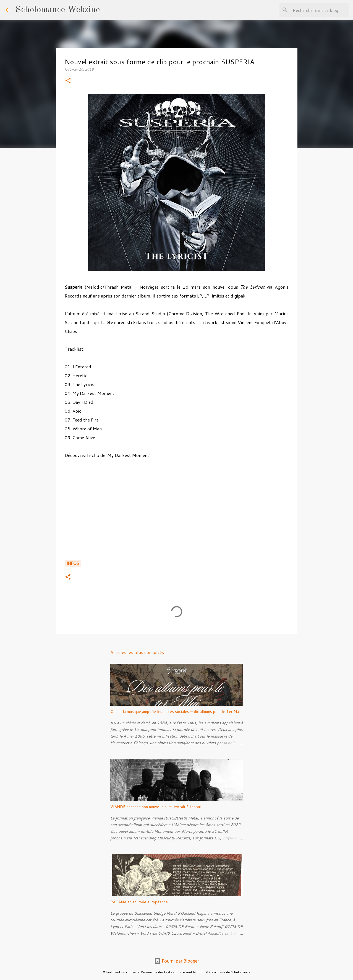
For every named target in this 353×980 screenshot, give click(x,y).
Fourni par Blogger (177, 961)
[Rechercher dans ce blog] (320, 10)
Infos (73, 563)
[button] (68, 81)
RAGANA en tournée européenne (139, 902)
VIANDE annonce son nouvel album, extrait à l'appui (155, 807)
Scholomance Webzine (58, 10)
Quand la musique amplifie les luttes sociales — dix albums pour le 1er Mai (175, 712)
